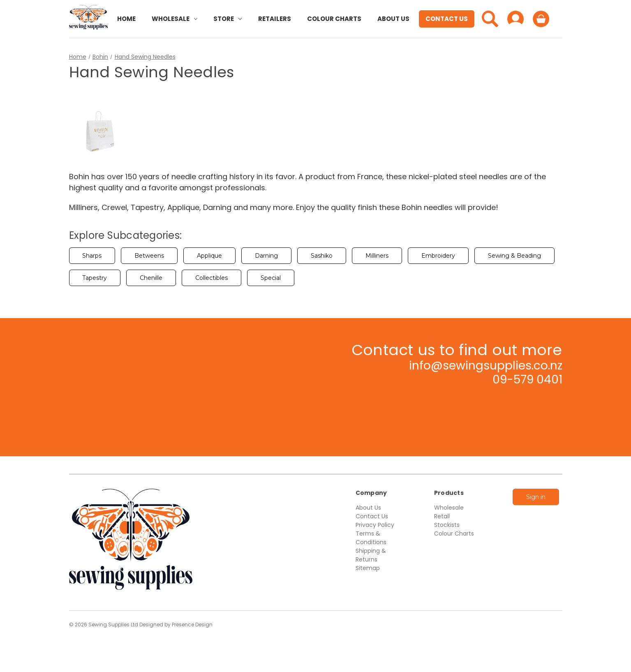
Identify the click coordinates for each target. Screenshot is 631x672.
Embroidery (438, 256)
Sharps (92, 256)
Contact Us (447, 19)
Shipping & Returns (371, 555)
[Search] (490, 19)
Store (228, 19)
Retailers (275, 19)
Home (126, 19)
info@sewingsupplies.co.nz (486, 366)
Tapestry (95, 278)
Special (271, 278)
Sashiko (322, 256)
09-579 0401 (527, 380)
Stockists (447, 525)
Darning (266, 256)
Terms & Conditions (371, 538)
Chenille (151, 278)
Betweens (149, 256)
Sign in (536, 497)
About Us (393, 19)
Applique (209, 256)
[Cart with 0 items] (541, 19)
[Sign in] (515, 19)
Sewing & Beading (514, 256)
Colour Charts (334, 19)
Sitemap (368, 568)
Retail (442, 516)
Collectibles (211, 278)
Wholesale (175, 19)
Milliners (377, 256)
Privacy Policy (375, 525)
